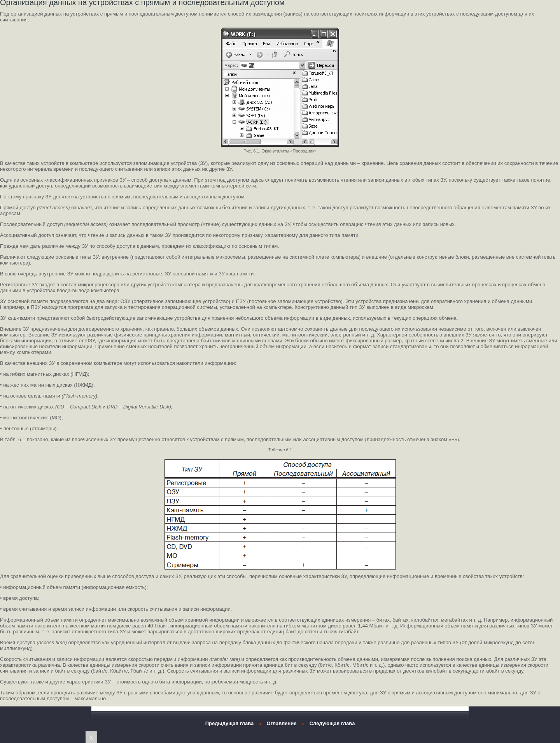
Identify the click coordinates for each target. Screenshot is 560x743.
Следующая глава (332, 723)
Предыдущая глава (230, 723)
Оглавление (282, 723)
